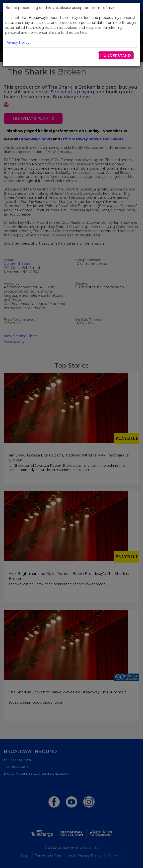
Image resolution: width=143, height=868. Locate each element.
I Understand (116, 56)
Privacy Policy (17, 42)
